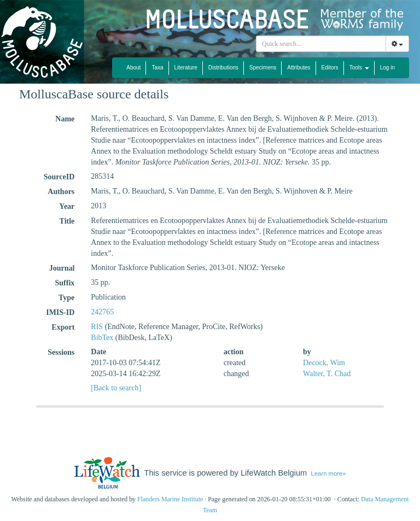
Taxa (157, 68)
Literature (186, 68)
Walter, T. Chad (327, 374)
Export (63, 327)
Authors (61, 192)
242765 (102, 312)
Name (65, 119)
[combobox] (321, 44)
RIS (97, 327)
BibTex (102, 338)
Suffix (65, 283)
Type (66, 298)
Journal (62, 268)
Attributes (299, 68)
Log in (387, 68)
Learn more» (329, 473)
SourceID (59, 177)
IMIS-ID (60, 312)
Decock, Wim (324, 363)
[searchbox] (323, 44)
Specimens (263, 68)
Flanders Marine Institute (170, 499)
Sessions (61, 352)
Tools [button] (359, 68)
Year (67, 206)
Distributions (223, 68)
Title (67, 221)
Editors (330, 68)
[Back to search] (116, 388)
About (133, 68)
